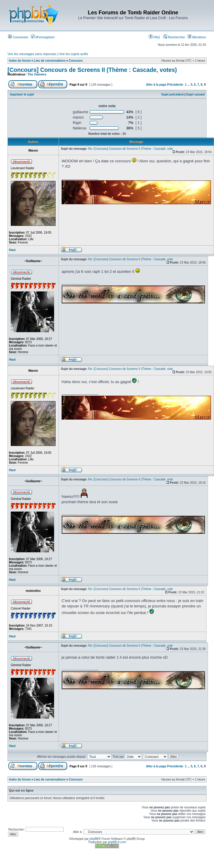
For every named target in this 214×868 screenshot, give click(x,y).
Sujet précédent (173, 94)
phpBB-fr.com (117, 842)
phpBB (94, 839)
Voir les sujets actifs (74, 54)
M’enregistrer (43, 37)
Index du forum (20, 61)
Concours (76, 61)
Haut (12, 250)
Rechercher (174, 37)
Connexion (18, 37)
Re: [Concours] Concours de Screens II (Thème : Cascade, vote (130, 149)
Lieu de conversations (50, 61)
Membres (197, 37)
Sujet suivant (195, 94)
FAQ (154, 37)
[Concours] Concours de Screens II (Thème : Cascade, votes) (92, 70)
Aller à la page (156, 85)
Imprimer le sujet (22, 94)
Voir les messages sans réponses (32, 54)
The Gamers (37, 74)
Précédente (175, 85)
